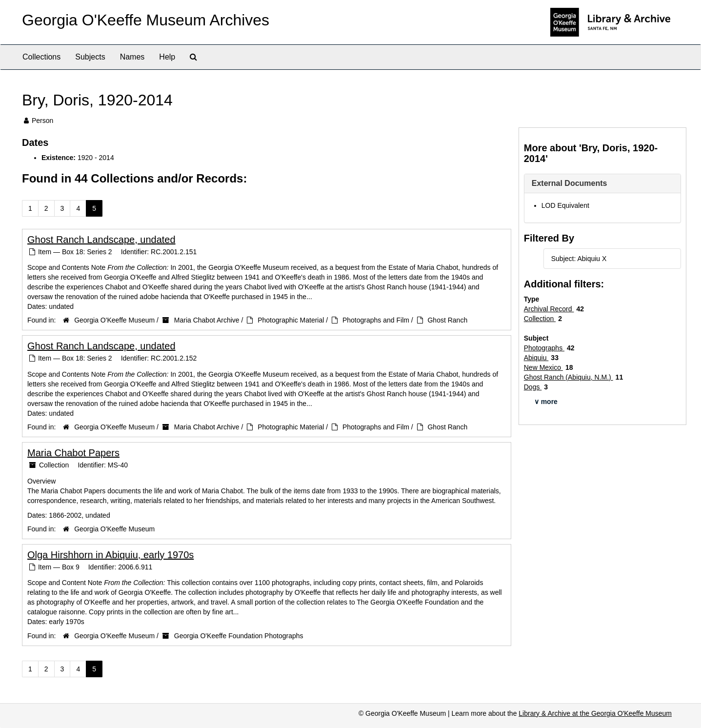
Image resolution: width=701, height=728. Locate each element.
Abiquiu (536, 358)
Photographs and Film (376, 320)
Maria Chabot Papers (73, 453)
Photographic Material (291, 320)
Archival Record (549, 309)
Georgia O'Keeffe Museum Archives (146, 20)
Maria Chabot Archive (207, 320)
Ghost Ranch (447, 320)
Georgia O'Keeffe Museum (114, 320)
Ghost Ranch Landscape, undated (101, 240)
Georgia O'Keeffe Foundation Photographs (239, 636)
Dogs (533, 387)
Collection (540, 319)
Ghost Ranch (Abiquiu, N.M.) (569, 377)
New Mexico (543, 367)
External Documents (570, 183)
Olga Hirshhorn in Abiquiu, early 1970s (110, 555)
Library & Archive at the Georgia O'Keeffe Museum (595, 713)
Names (132, 57)
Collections (41, 57)
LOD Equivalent (565, 205)
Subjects (90, 57)
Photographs (544, 348)
